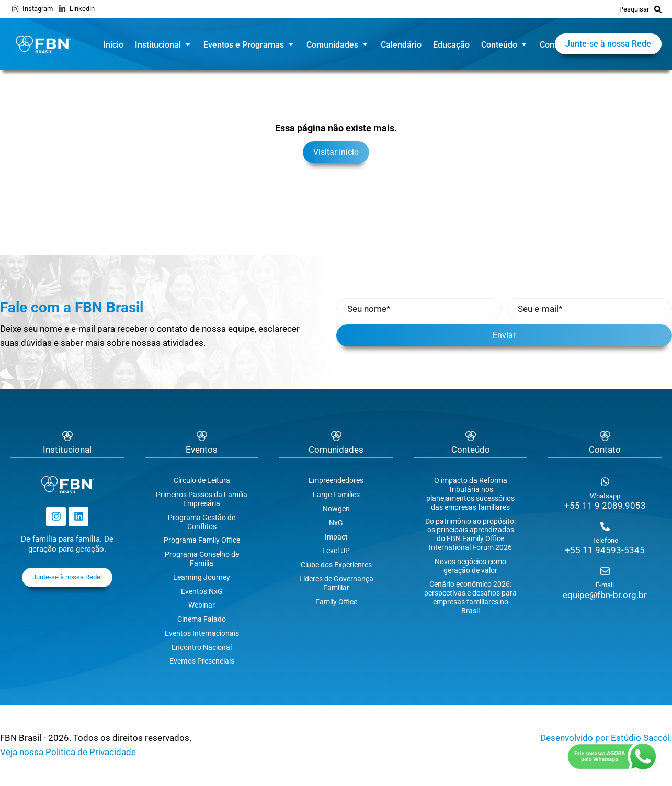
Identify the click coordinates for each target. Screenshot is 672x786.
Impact (336, 537)
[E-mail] (605, 571)
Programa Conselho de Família (202, 559)
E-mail (605, 585)
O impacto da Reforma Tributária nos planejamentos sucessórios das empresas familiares (470, 493)
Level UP (336, 551)
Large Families (336, 495)
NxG (336, 523)
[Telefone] (605, 526)
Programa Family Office (202, 540)
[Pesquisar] (658, 9)
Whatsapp (605, 496)
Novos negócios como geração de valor (470, 566)
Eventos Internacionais (202, 633)
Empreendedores (336, 480)
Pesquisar (634, 9)
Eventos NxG (202, 591)
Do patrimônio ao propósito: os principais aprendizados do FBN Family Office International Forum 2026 (470, 534)
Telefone (605, 540)
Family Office (336, 602)
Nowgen (336, 509)
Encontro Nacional (202, 647)
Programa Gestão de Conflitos (202, 522)
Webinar (202, 605)
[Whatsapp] (605, 481)
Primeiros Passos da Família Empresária (202, 499)
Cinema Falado (202, 619)
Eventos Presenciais (202, 661)
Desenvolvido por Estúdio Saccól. (606, 738)
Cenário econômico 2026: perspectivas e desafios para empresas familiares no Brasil (470, 597)
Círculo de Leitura (202, 480)
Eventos (202, 450)
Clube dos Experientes (336, 565)
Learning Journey (202, 577)
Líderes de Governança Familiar (336, 583)
